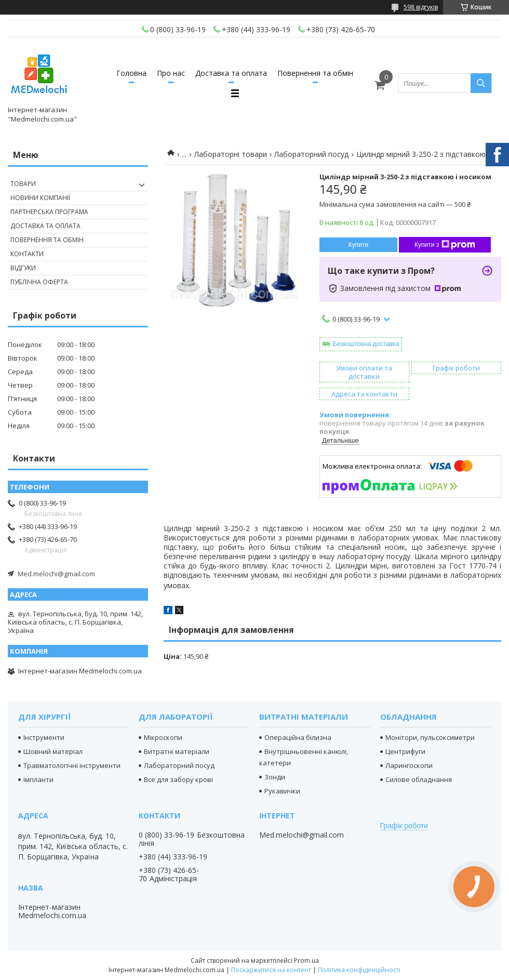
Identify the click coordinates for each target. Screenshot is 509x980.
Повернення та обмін (315, 73)
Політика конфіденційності (359, 970)
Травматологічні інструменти (72, 765)
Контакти (27, 254)
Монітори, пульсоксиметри (430, 737)
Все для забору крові (178, 779)
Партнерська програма (49, 212)
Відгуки (23, 268)
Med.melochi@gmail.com (56, 574)
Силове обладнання (419, 779)
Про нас (171, 73)
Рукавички (282, 791)
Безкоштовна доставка (366, 344)
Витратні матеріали (177, 751)
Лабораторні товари (231, 154)
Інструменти (44, 737)
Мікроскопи (163, 737)
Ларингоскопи (409, 765)
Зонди (275, 777)
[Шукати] (481, 83)
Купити (358, 245)
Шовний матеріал (53, 751)
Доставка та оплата (231, 73)
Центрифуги (405, 751)
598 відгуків (421, 7)
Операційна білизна (298, 737)
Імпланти (38, 779)
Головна (131, 73)
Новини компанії (40, 198)
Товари (23, 184)
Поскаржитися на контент (271, 970)
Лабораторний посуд (311, 154)
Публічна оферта (39, 282)
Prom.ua (306, 961)
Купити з (445, 245)
